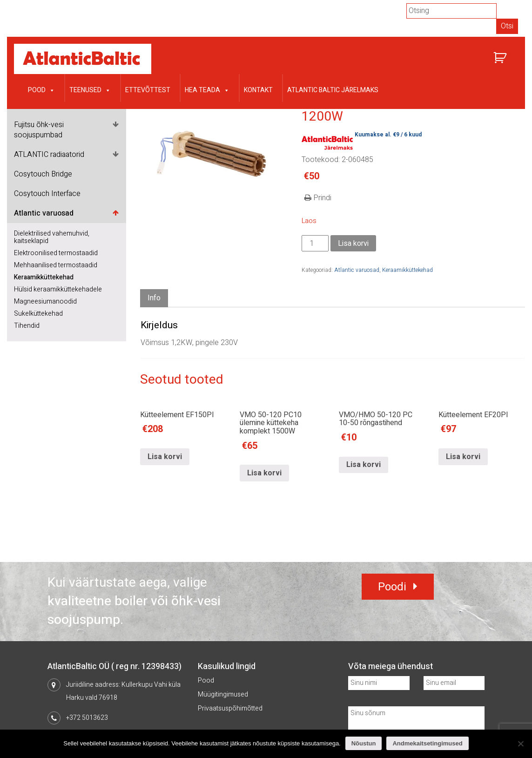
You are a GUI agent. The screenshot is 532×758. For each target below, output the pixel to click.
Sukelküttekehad (38, 314)
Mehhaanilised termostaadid (56, 265)
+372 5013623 (87, 718)
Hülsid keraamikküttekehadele (58, 289)
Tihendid (27, 326)
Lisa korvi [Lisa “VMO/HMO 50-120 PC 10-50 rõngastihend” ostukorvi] (364, 465)
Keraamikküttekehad (44, 277)
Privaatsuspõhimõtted (230, 708)
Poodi (392, 587)
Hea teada (207, 89)
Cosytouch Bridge (43, 174)
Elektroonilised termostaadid (56, 253)
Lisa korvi (353, 244)
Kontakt (258, 90)
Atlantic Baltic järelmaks (333, 90)
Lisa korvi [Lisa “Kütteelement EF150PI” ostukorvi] (165, 457)
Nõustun (364, 743)
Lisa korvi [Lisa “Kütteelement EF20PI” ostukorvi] (463, 457)
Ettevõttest (148, 90)
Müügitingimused (223, 694)
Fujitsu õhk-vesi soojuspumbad (39, 130)
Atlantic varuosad (44, 213)
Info (154, 298)
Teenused (90, 89)
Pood (41, 89)
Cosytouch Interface (47, 194)
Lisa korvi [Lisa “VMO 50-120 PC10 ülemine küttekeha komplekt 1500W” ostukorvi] (264, 473)
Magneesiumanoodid (45, 301)
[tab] (154, 298)
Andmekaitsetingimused (427, 743)
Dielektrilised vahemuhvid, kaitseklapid (52, 237)
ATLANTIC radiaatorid (49, 155)
